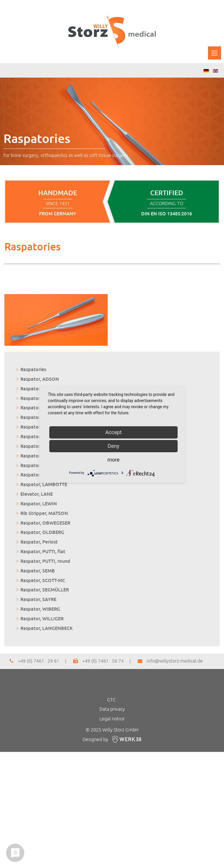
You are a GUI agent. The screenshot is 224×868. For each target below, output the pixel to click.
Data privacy (112, 709)
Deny (113, 446)
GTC (111, 700)
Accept (113, 432)
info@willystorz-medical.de (170, 661)
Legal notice (112, 719)
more (113, 460)
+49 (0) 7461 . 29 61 (34, 661)
